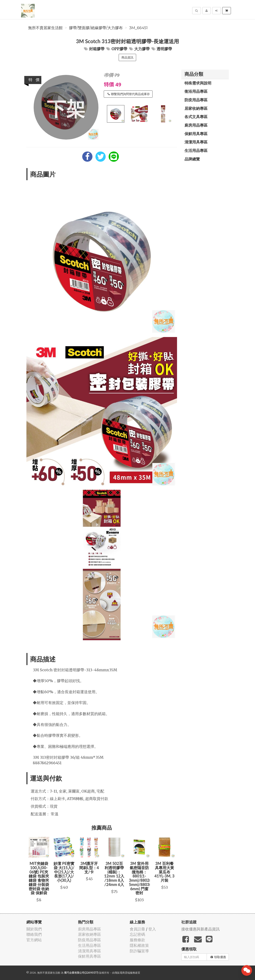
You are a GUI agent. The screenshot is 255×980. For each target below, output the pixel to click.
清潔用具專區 (196, 142)
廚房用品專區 (196, 125)
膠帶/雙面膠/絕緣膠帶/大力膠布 (96, 28)
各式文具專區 (196, 117)
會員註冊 (137, 929)
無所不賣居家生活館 (45, 28)
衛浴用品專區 (196, 91)
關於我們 (34, 929)
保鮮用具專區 (196, 134)
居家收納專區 (196, 108)
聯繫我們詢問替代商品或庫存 (129, 94)
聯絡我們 (34, 934)
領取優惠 (218, 957)
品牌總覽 (192, 159)
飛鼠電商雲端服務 (125, 973)
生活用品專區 (196, 150)
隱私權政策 (139, 945)
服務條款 (137, 940)
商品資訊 (127, 57)
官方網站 (34, 940)
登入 (152, 929)
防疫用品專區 (196, 100)
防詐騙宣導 (139, 951)
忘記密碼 (137, 934)
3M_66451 (138, 28)
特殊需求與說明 (198, 83)
